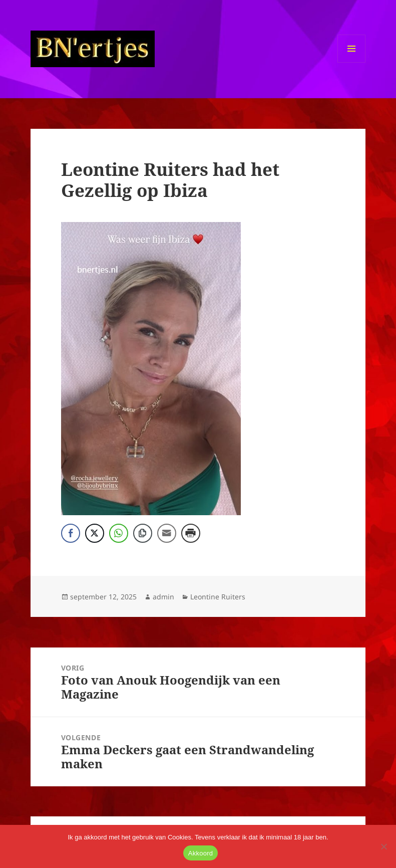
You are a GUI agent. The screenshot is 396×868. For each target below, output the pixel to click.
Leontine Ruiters (218, 597)
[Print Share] (191, 533)
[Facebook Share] (71, 533)
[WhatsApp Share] (119, 533)
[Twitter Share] (95, 533)
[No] (383, 846)
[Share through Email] (167, 533)
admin (163, 597)
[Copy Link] (143, 533)
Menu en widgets (352, 62)
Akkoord (201, 853)
